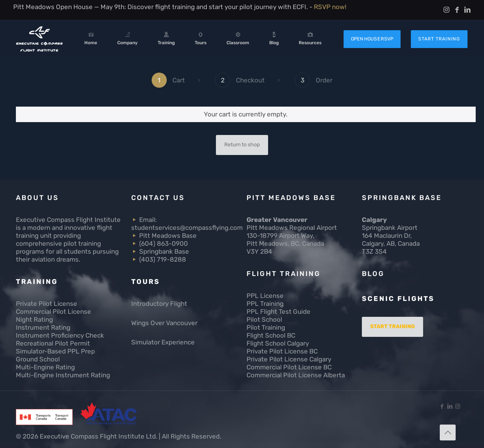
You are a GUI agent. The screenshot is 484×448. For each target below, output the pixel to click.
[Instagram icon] (458, 406)
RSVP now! (330, 7)
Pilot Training (266, 327)
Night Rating (34, 319)
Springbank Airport (390, 228)
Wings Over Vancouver (164, 323)
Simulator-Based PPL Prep (55, 351)
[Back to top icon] (448, 432)
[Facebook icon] (442, 406)
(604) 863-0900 (164, 243)
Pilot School (264, 319)
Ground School (38, 359)
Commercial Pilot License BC (289, 367)
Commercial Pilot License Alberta (296, 375)
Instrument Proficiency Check (60, 335)
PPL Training (265, 304)
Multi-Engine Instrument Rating (63, 375)
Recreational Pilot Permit (53, 343)
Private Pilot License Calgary (289, 359)
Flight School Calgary (278, 343)
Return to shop (242, 145)
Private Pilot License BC (282, 351)
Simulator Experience (163, 342)
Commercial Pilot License (54, 312)
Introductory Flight (159, 304)
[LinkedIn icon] (450, 406)
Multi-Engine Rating (45, 367)
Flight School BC (271, 335)
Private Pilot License (47, 304)
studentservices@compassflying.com (187, 228)
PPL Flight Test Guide (278, 312)
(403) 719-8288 (163, 259)
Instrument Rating (43, 327)
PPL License (265, 296)
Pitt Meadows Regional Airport (292, 228)
